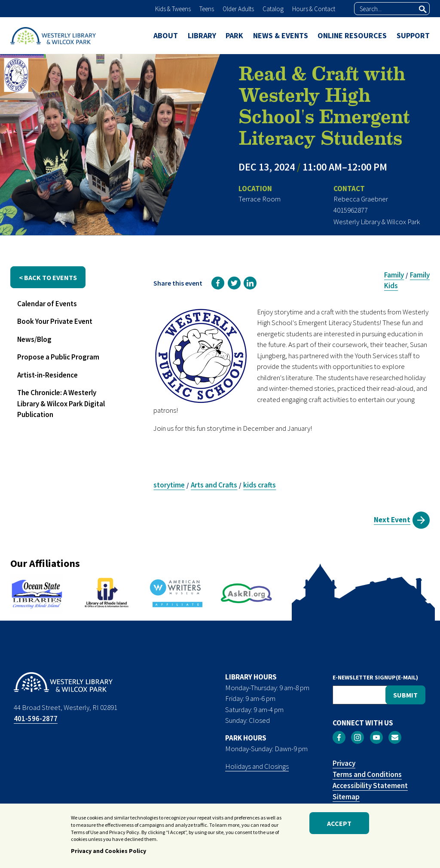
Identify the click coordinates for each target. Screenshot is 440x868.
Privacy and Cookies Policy (108, 852)
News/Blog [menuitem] (34, 339)
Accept (339, 824)
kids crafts (260, 485)
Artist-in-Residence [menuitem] (47, 375)
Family (394, 275)
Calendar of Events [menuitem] (47, 304)
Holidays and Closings (257, 766)
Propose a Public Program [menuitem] (58, 357)
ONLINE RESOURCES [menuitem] (352, 35)
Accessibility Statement (370, 786)
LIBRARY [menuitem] (202, 35)
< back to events (48, 277)
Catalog (273, 9)
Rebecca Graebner (361, 199)
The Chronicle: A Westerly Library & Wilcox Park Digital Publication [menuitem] (61, 404)
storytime (169, 485)
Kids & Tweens (173, 9)
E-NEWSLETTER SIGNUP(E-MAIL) (375, 677)
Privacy (344, 763)
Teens (207, 9)
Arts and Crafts (214, 485)
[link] (218, 283)
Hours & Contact (314, 9)
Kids (391, 286)
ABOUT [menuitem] (166, 35)
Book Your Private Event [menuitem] (55, 321)
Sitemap (346, 797)
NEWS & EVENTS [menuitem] (281, 35)
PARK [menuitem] (234, 35)
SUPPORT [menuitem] (413, 35)
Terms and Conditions (367, 774)
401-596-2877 (36, 719)
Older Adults (238, 9)
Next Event (392, 520)
